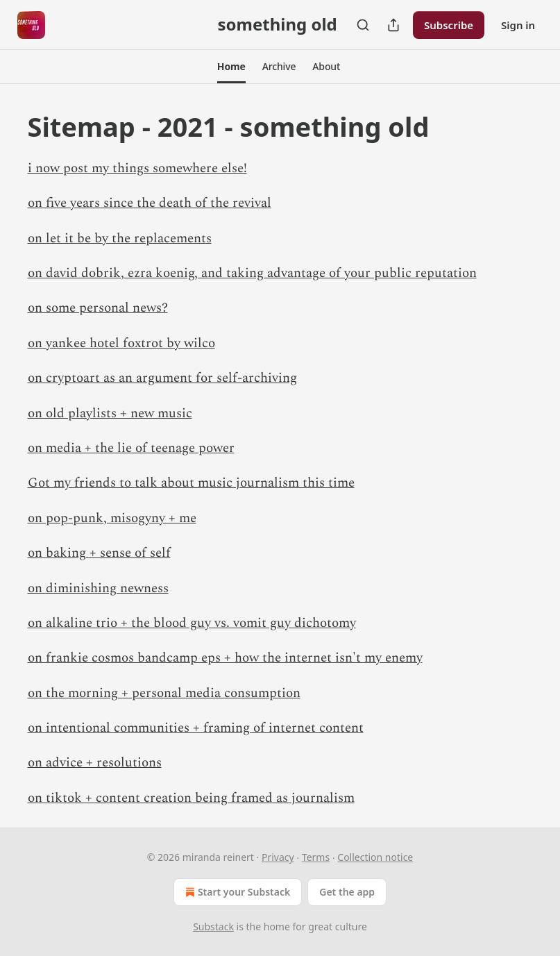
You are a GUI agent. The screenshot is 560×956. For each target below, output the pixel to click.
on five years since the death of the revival (150, 203)
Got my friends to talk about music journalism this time (191, 483)
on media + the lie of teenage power (131, 448)
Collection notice (375, 857)
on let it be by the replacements (120, 238)
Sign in (518, 25)
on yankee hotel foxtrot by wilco (121, 343)
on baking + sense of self (99, 553)
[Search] (363, 25)
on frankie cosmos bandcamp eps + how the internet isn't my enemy (225, 658)
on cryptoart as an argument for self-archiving (162, 378)
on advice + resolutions (95, 763)
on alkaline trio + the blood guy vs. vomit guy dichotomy (192, 623)
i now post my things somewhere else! (137, 168)
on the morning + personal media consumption (164, 693)
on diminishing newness (98, 588)
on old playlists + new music (110, 413)
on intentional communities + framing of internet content (196, 728)
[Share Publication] (393, 25)
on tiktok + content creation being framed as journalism (191, 798)
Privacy (278, 857)
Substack (213, 926)
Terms (316, 857)
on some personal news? (98, 308)
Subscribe (449, 25)
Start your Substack (236, 892)
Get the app (347, 892)
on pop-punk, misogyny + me (112, 518)
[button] (231, 67)
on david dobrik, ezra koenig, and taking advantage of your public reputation (252, 273)
